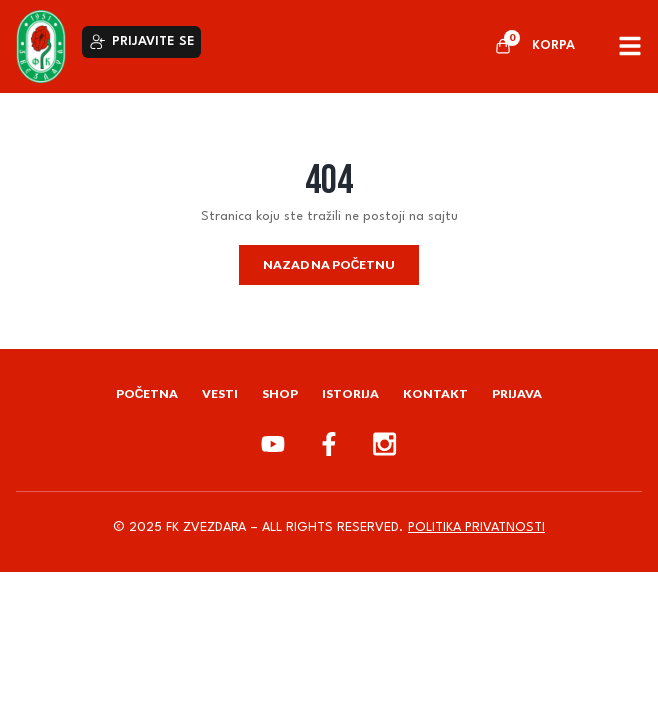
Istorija (350, 393)
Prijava (517, 393)
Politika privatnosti (476, 527)
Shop (280, 393)
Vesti (220, 393)
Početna (147, 393)
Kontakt (435, 393)
